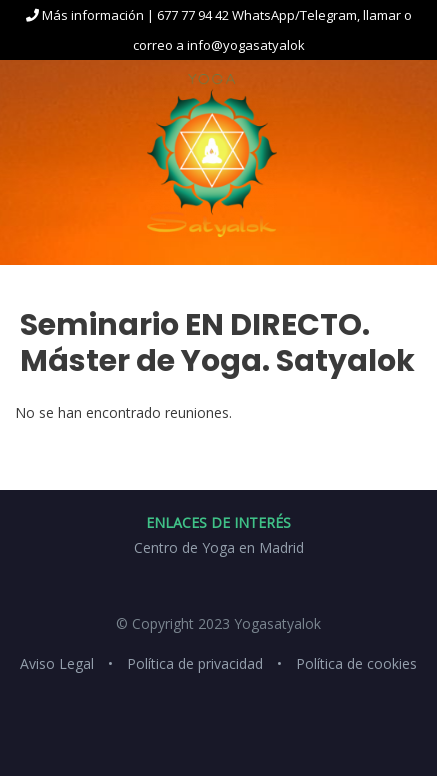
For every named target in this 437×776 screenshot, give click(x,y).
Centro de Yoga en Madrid (219, 547)
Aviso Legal (57, 663)
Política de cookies (356, 663)
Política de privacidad (195, 663)
